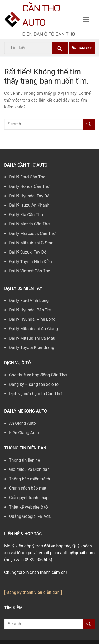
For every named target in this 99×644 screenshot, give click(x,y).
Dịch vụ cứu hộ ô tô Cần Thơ (35, 394)
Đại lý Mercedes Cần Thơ (32, 233)
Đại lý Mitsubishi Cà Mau (32, 338)
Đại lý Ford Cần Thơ (27, 177)
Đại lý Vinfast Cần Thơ (30, 271)
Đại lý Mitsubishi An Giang (33, 329)
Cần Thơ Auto (41, 15)
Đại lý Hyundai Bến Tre (30, 310)
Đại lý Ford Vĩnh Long (29, 300)
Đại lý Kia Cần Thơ (26, 215)
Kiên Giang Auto (24, 433)
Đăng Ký (82, 48)
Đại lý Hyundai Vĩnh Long (32, 319)
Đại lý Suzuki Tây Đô (28, 252)
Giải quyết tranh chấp (29, 498)
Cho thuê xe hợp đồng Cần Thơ (38, 375)
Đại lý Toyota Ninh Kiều (30, 262)
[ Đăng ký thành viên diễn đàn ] (33, 592)
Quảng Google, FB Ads (30, 516)
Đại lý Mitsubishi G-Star (31, 243)
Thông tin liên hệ (25, 460)
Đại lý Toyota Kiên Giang (32, 347)
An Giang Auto (22, 423)
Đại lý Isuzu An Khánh (29, 205)
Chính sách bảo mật (28, 488)
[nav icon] (86, 20)
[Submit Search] (60, 48)
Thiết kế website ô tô (28, 507)
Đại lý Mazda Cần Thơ (29, 224)
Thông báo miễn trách (30, 479)
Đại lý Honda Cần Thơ (29, 186)
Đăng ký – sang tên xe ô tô (34, 384)
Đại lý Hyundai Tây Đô (29, 196)
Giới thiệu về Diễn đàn (29, 469)
